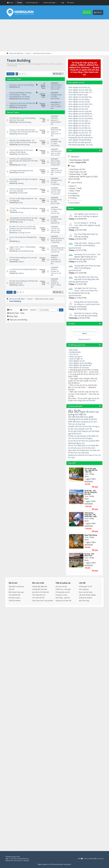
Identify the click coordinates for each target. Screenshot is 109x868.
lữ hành (83, 447)
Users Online (77, 183)
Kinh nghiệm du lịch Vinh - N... (82, 133)
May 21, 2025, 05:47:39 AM (57, 145)
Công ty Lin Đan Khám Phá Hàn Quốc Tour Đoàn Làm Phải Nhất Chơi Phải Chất (24, 132)
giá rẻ (86, 417)
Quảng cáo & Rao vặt (63, 610)
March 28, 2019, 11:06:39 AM (57, 250)
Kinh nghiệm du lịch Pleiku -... (81, 100)
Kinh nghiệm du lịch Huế (79, 109)
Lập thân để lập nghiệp (87, 604)
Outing (53, 95)
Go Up (10, 300)
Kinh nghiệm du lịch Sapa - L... (82, 121)
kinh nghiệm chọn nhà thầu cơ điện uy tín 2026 (87, 215)
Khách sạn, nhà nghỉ (63, 599)
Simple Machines (25, 859)
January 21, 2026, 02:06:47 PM (56, 124)
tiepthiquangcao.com (82, 450)
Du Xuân (96, 460)
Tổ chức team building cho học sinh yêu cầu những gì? (23, 267)
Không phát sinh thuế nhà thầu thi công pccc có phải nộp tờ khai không (82, 307)
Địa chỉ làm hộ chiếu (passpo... (82, 142)
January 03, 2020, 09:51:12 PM (56, 206)
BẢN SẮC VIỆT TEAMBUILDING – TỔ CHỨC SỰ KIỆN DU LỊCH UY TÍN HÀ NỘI (23, 143)
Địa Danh (84, 440)
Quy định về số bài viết (40, 602)
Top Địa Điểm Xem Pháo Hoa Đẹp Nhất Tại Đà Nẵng (87, 269)
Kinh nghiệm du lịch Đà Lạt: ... (81, 88)
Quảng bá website (86, 607)
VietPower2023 (57, 85)
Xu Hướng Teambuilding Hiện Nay (22, 172)
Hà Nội (71, 442)
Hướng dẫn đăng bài (40, 596)
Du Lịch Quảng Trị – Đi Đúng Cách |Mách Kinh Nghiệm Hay (87, 224)
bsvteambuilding (24, 147)
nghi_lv (54, 172)
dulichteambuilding (25, 124)
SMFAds (8, 860)
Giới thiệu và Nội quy (16, 596)
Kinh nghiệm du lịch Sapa (80, 370)
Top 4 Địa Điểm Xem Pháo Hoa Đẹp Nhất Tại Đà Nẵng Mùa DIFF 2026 (83, 282)
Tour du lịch (74, 357)
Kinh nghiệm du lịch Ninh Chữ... (82, 104)
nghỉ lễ (76, 440)
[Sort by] (58, 74)
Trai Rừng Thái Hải (24, 241)
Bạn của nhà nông (86, 602)
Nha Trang (82, 427)
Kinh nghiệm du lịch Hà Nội (80, 102)
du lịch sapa (77, 467)
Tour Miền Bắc (81, 452)
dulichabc (21, 174)
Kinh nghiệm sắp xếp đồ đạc (81, 368)
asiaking (21, 185)
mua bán (81, 422)
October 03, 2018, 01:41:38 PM (56, 281)
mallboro (21, 270)
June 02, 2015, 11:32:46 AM (56, 108)
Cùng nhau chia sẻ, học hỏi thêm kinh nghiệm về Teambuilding (24, 106)
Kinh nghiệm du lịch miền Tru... (82, 92)
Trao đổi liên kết (15, 604)
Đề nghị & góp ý (15, 607)
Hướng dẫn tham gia (40, 599)
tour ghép (91, 422)
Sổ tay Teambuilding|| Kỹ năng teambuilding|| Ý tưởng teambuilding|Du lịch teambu (21, 96)
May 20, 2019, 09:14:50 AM (56, 240)
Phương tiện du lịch (63, 602)
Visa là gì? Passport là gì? (79, 95)
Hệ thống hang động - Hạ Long (82, 145)
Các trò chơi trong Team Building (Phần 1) (22, 247)
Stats (70, 151)
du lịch (75, 416)
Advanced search (84, 342)
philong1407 (22, 109)
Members (76, 157)
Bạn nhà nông (84, 610)
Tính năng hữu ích (39, 604)
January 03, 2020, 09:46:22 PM (56, 229)
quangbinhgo (75, 196)
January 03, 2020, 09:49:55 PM (56, 218)
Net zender (74, 352)
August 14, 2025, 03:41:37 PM (56, 135)
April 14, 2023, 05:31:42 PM (56, 156)
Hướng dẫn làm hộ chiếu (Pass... (82, 138)
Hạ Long (91, 447)
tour (70, 467)
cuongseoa (74, 193)
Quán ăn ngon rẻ (77, 361)
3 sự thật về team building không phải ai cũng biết (22, 278)
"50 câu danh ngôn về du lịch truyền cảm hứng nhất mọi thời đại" (83, 403)
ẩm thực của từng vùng (85, 462)
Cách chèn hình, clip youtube (43, 610)
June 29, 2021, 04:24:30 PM (56, 174)
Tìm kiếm (72, 326)
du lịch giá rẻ (74, 437)
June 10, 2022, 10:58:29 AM (56, 165)
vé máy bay (81, 430)
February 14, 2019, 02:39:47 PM (58, 259)
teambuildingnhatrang (26, 259)
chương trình (75, 425)
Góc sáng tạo (84, 599)
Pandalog (73, 198)
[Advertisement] (54, 36)
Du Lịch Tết (92, 435)
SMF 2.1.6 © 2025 (12, 859)
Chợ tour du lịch (61, 596)
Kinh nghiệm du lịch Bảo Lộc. (81, 128)
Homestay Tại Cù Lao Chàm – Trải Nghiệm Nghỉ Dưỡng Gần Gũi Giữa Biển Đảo (84, 257)
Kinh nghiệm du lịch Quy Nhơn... (83, 119)
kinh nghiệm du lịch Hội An (80, 107)
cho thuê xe (80, 445)
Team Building (20, 61)
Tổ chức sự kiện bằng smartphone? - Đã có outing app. (23, 203)
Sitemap (28, 860)
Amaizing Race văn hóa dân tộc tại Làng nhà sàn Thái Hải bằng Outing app (23, 226)
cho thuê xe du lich (91, 425)
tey (19, 87)
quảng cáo (78, 419)
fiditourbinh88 (23, 136)
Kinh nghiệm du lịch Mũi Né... (81, 123)
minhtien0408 (23, 196)
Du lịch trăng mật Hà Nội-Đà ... (82, 135)
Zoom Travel (22, 166)
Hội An (71, 452)
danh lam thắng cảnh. (82, 460)
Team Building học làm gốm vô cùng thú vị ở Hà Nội (23, 182)
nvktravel (54, 120)
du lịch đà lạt (74, 447)
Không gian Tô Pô (85, 596)
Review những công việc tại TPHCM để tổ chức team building (23, 193)
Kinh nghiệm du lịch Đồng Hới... (82, 114)
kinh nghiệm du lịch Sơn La (80, 126)
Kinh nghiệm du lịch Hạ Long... (82, 131)
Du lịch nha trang (78, 435)
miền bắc (72, 427)
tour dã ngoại (92, 445)
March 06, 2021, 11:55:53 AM (56, 185)
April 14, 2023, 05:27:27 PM (56, 88)
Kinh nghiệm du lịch (78, 363)
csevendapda (75, 203)
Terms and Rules (89, 859)
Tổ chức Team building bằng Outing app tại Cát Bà (23, 215)
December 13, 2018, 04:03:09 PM (56, 270)
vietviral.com (84, 465)
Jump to (33, 318)
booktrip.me (73, 465)
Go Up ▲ (100, 859)
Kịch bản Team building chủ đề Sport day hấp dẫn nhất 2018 (23, 290)
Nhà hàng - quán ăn (63, 607)
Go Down (11, 74)
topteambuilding (24, 100)
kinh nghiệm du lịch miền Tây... (82, 90)
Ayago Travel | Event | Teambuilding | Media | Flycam (23, 256)
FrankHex (55, 143)
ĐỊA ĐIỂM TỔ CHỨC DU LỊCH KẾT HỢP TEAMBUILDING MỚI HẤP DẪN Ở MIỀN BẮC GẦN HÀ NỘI (24, 237)
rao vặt (72, 422)
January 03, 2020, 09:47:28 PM (56, 99)
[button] (32, 3)
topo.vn (94, 465)
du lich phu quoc (79, 455)
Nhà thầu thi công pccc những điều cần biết (87, 317)
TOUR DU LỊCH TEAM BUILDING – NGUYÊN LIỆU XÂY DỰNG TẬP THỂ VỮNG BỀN (22, 162)
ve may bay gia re (82, 442)
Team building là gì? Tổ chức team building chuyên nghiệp (22, 153)
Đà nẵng (84, 437)
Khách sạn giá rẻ (76, 359)
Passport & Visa (61, 604)
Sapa (70, 460)
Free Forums (19, 860)
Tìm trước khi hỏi (38, 607)
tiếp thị (88, 419)
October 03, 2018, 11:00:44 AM (56, 293)
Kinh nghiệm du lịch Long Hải (81, 111)
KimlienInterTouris (58, 247)
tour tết (71, 462)
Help (78, 859)
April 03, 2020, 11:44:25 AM (56, 196)
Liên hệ (11, 599)
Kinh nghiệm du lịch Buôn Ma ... (82, 97)
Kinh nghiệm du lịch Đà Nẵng (82, 366)
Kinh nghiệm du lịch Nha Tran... (82, 116)
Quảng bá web (76, 355)
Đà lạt (90, 427)
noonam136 (56, 237)
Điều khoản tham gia (16, 602)
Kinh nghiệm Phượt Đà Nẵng (81, 140)
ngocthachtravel (76, 201)
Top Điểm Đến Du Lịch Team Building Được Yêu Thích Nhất (24, 121)
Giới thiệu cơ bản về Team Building (23, 85)
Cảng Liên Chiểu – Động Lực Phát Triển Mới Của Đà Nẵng (86, 244)
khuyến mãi (73, 432)
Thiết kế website (15, 610)
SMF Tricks (17, 857)
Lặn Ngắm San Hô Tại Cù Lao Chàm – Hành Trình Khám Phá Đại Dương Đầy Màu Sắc (84, 293)
